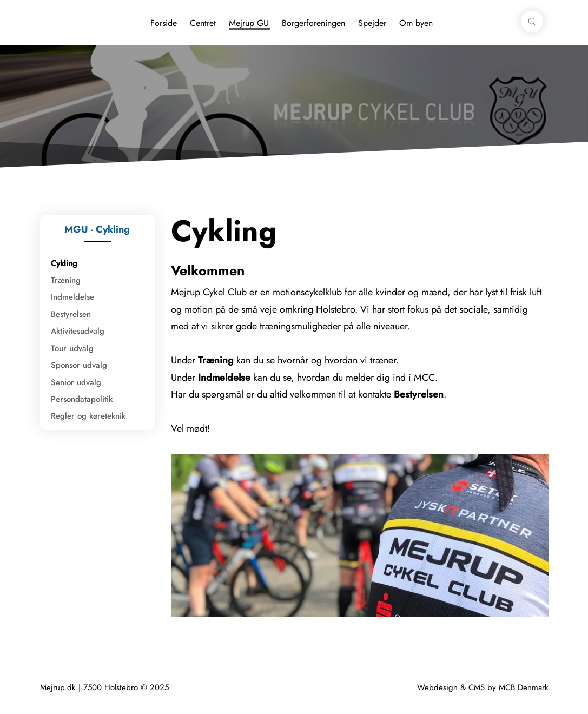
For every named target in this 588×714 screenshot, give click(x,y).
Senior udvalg (76, 382)
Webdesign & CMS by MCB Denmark (483, 687)
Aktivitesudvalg (78, 331)
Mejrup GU (249, 23)
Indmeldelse (72, 297)
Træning (66, 280)
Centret (203, 23)
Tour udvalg (72, 348)
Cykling (64, 263)
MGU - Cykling (97, 229)
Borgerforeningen (313, 23)
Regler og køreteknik (88, 416)
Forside (164, 23)
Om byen (416, 23)
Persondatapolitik (82, 399)
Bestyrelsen (71, 314)
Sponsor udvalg (79, 365)
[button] (532, 22)
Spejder (372, 23)
